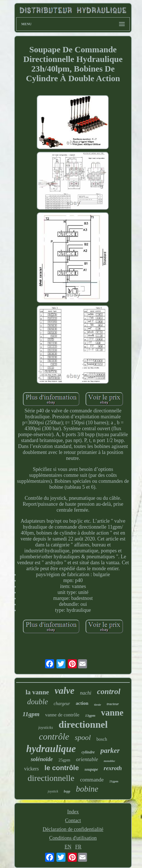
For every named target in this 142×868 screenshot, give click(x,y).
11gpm (31, 714)
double (38, 702)
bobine (87, 789)
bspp (67, 791)
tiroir (98, 705)
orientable (87, 759)
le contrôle (62, 768)
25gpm (64, 760)
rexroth (113, 768)
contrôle (54, 736)
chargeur (62, 704)
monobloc (110, 761)
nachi (86, 693)
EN (68, 847)
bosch (102, 739)
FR (78, 847)
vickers (31, 769)
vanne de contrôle (62, 715)
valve (65, 691)
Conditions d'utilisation (73, 838)
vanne (112, 713)
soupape (91, 769)
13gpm (90, 715)
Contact (73, 820)
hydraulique (51, 749)
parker (110, 750)
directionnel (83, 724)
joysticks (46, 727)
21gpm (114, 781)
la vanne (37, 692)
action (82, 703)
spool (83, 737)
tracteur (113, 704)
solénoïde (42, 759)
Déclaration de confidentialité (73, 829)
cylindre (88, 752)
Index (73, 812)
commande (92, 780)
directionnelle (51, 778)
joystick (53, 791)
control (109, 691)
